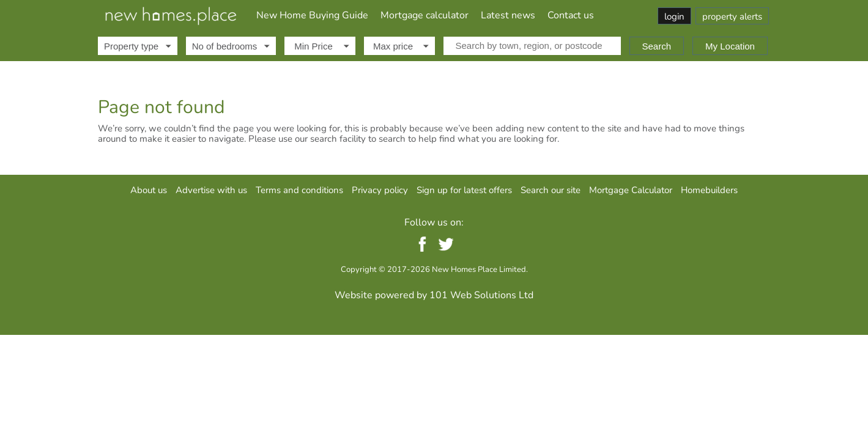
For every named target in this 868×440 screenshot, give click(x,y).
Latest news (508, 15)
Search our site (551, 190)
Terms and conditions (299, 190)
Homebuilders (709, 190)
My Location (730, 46)
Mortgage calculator (425, 15)
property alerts (732, 16)
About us (149, 190)
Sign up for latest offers (464, 190)
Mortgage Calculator (631, 190)
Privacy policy (380, 190)
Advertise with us (211, 190)
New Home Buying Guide (312, 15)
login (674, 16)
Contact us (571, 15)
